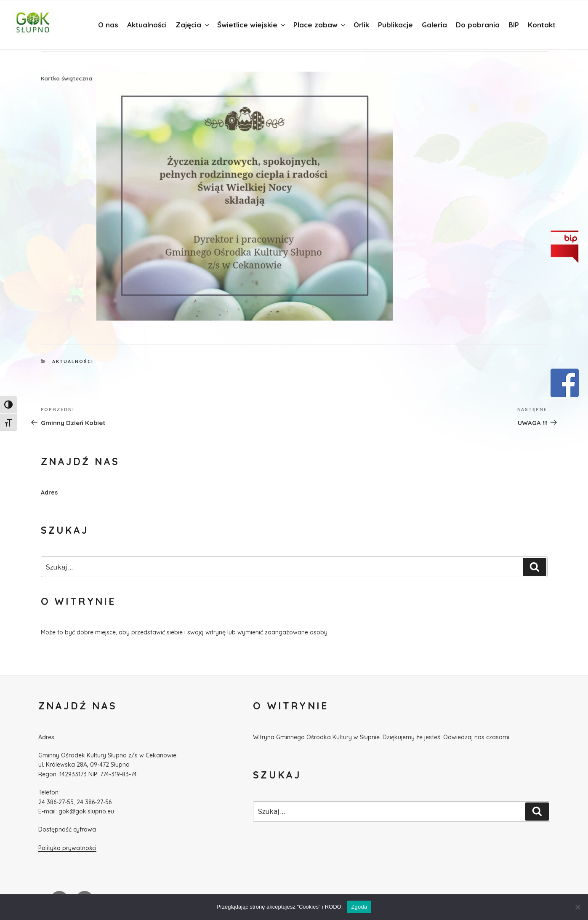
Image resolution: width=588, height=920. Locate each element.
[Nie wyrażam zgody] (577, 907)
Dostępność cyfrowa (67, 829)
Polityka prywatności (67, 848)
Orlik (361, 25)
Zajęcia (193, 25)
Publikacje (395, 25)
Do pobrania (478, 25)
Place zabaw (320, 25)
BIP (514, 25)
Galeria (434, 25)
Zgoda (359, 907)
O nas (108, 25)
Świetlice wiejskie (252, 25)
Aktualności (147, 25)
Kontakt (542, 25)
